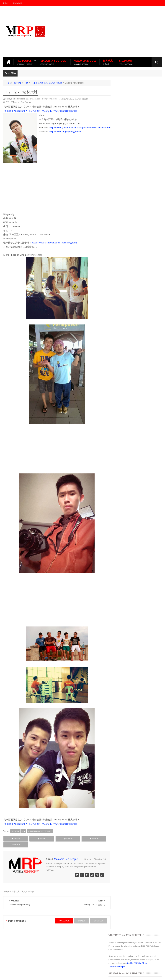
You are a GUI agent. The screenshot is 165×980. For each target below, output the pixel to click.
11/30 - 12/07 (126, 307)
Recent (122, 253)
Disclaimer (18, 3)
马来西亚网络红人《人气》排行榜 (47, 83)
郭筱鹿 (122, 374)
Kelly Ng (123, 358)
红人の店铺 (126, 62)
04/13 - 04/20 (126, 438)
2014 (120, 288)
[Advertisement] (105, 31)
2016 (120, 280)
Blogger (134, 975)
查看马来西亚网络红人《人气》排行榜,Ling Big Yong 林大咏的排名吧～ (42, 111)
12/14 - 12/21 (126, 299)
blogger (96, 915)
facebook (61, 915)
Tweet (13, 838)
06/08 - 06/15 (126, 419)
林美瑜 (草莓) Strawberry (131, 378)
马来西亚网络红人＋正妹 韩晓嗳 (134, 402)
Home (6, 3)
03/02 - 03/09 (126, 442)
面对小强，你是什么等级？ (131, 331)
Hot (26, 83)
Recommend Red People (17, 934)
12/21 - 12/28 (126, 295)
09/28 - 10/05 (126, 323)
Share (34, 838)
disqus (79, 915)
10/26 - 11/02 (126, 311)
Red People (24, 62)
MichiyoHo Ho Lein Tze (130, 382)
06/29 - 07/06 (126, 411)
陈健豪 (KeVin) (126, 354)
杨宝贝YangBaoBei (128, 386)
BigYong (17, 83)
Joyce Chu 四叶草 (127, 394)
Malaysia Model (85, 62)
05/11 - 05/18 (126, 427)
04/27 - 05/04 (126, 431)
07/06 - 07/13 (126, 327)
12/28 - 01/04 (126, 292)
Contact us (153, 934)
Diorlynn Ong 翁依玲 (129, 398)
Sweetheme (156, 975)
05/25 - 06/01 (126, 423)
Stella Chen (125, 362)
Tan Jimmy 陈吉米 (128, 346)
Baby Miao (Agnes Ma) (130, 342)
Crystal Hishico (126, 366)
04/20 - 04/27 (126, 434)
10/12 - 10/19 (126, 315)
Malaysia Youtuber (54, 62)
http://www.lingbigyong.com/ (65, 136)
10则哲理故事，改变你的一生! (133, 406)
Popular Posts (138, 253)
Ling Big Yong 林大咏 (129, 339)
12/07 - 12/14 (126, 303)
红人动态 (108, 62)
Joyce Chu (63, 951)
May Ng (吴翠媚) (127, 390)
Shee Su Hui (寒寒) (128, 370)
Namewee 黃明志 (127, 350)
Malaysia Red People (66, 853)
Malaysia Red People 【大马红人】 (41, 975)
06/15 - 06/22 (126, 415)
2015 (120, 284)
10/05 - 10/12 (126, 319)
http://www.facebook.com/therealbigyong (54, 243)
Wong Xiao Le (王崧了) (130, 334)
